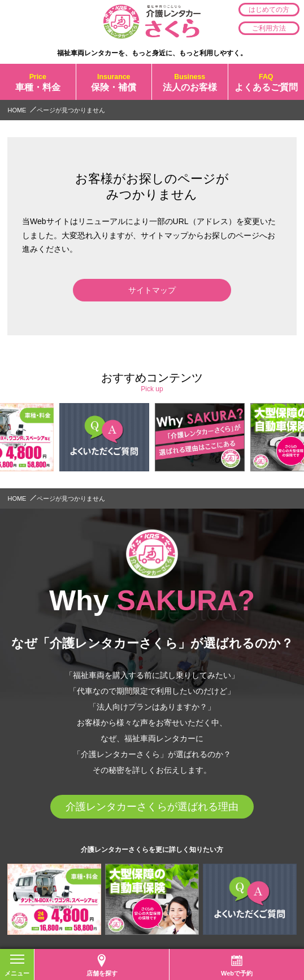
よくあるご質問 (266, 82)
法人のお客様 (190, 82)
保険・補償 (114, 82)
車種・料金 (38, 82)
